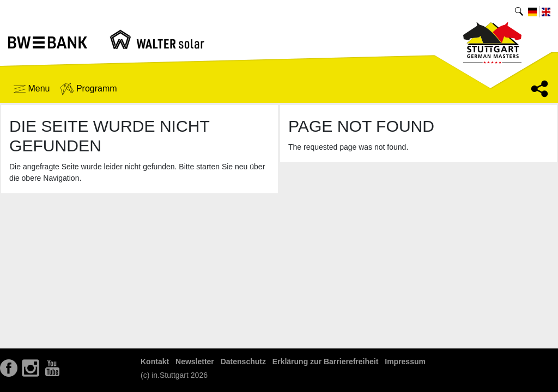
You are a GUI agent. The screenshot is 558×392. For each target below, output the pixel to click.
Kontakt (155, 362)
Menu (32, 88)
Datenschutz (243, 362)
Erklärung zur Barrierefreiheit (326, 362)
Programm (89, 89)
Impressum (405, 362)
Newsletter (195, 362)
